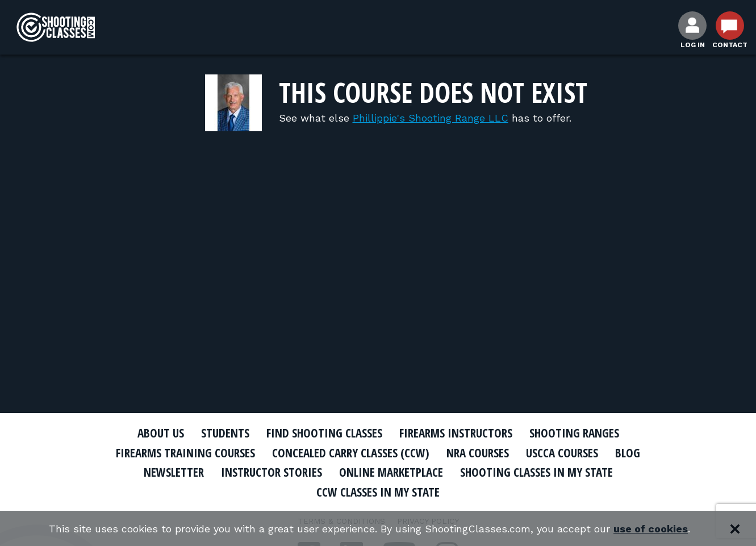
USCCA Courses (562, 453)
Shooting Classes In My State (536, 472)
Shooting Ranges (574, 433)
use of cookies (651, 529)
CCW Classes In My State (378, 492)
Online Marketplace (391, 472)
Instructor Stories (272, 472)
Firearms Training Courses (185, 453)
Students (225, 433)
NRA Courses (478, 453)
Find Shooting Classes (324, 433)
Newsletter (174, 472)
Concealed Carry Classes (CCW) (351, 453)
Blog (628, 453)
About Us (161, 433)
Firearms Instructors (456, 433)
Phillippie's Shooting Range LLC (431, 118)
